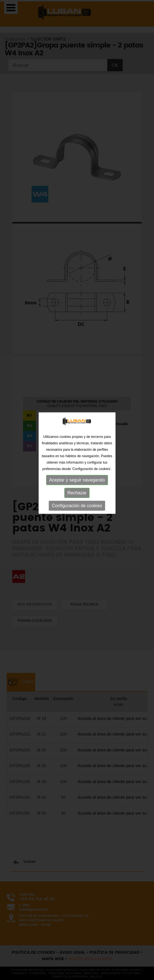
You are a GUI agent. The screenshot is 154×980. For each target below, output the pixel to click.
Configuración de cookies (77, 499)
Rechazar (77, 486)
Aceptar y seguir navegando (77, 474)
